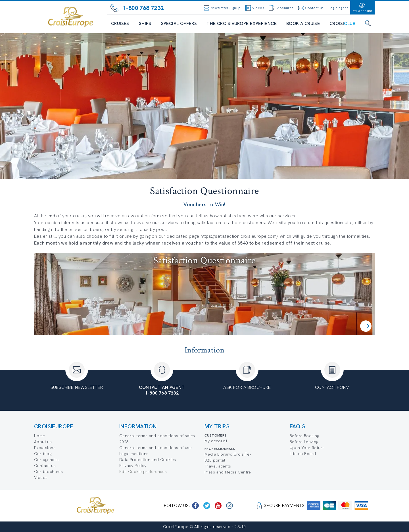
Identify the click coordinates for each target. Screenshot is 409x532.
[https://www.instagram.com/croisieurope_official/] (229, 506)
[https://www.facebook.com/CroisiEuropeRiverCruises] (195, 506)
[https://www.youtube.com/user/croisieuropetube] (218, 506)
